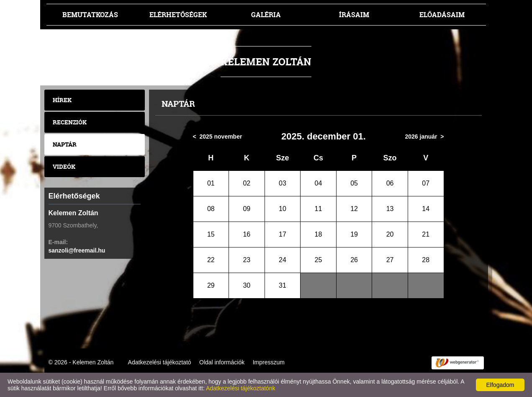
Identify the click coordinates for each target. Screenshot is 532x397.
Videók (64, 166)
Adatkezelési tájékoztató (160, 362)
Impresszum (269, 362)
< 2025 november (218, 137)
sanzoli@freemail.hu (77, 250)
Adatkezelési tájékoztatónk (241, 388)
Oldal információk (222, 362)
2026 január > (424, 137)
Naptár (65, 144)
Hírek (62, 100)
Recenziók (70, 122)
